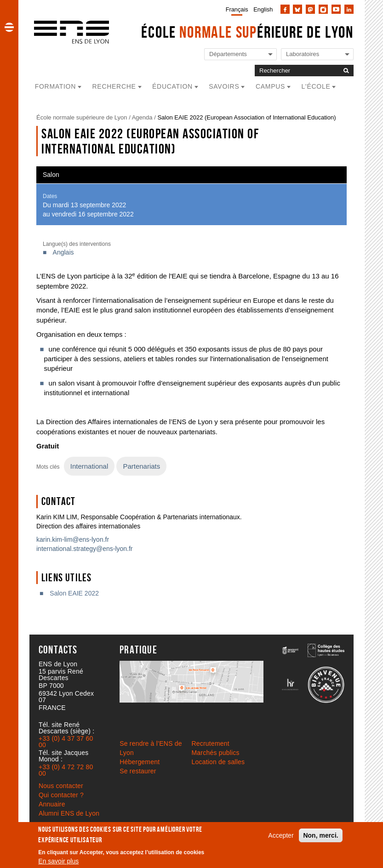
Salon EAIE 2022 (74, 593)
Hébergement (140, 762)
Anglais (63, 252)
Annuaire (52, 804)
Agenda (142, 117)
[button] (9, 27)
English (263, 9)
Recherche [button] (114, 86)
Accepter (281, 835)
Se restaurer (138, 771)
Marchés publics (216, 753)
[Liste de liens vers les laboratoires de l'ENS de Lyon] (317, 54)
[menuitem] (235, 9)
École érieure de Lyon (247, 32)
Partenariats (141, 466)
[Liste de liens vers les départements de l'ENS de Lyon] (240, 54)
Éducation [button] (172, 86)
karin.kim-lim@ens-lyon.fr (73, 539)
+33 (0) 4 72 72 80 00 (66, 770)
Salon (51, 175)
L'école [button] (316, 86)
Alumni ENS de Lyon (69, 813)
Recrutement (211, 743)
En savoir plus (58, 861)
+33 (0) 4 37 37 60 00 (66, 742)
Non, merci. (320, 835)
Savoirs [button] (224, 86)
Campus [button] (270, 86)
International (89, 466)
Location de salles (218, 762)
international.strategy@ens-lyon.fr (85, 549)
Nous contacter (61, 786)
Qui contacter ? (61, 795)
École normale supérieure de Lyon (82, 117)
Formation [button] (55, 86)
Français (237, 9)
